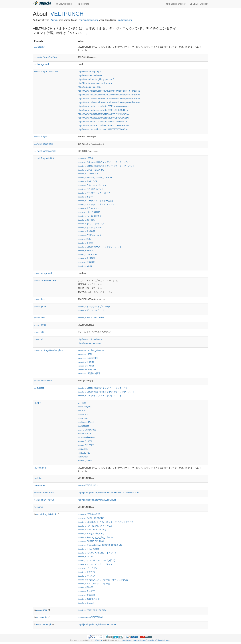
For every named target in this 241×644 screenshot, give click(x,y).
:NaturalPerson (86, 437)
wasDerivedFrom (44, 493)
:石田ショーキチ (90, 235)
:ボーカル (87, 220)
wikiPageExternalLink (46, 72)
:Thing (82, 403)
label (40, 318)
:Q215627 (86, 445)
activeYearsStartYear (46, 57)
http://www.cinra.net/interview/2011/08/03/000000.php (104, 129)
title (39, 332)
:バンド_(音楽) (89, 212)
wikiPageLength (43, 144)
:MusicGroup (87, 430)
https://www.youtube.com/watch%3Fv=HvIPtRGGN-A (103, 114)
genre (40, 306)
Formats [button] (85, 4)
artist (42, 610)
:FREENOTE (88, 174)
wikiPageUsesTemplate (48, 350)
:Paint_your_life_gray (92, 185)
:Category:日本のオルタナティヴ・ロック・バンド (106, 166)
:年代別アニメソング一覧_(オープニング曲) (103, 580)
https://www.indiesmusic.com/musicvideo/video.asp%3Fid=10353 (109, 91)
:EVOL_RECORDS (91, 170)
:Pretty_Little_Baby (91, 533)
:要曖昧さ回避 (89, 373)
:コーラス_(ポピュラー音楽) (95, 201)
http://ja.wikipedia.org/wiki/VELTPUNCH (97, 500)
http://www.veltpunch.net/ (90, 75)
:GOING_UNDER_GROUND (96, 177)
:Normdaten (88, 358)
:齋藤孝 (85, 243)
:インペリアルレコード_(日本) (96, 560)
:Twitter (86, 366)
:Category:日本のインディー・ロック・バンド (104, 162)
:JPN (85, 354)
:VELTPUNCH (88, 485)
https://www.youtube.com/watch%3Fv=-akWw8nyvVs (103, 106)
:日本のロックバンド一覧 (94, 584)
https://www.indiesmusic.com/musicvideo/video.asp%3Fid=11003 (109, 102)
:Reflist (86, 362)
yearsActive (43, 381)
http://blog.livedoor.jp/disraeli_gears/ (95, 83)
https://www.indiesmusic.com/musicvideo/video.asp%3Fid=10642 (109, 99)
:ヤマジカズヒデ (90, 227)
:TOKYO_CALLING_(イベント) (97, 553)
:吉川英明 (87, 258)
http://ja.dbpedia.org (88, 20)
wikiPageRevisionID (45, 151)
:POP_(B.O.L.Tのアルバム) (95, 526)
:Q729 (84, 453)
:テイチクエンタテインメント (96, 204)
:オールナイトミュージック (95, 564)
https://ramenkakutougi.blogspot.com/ (96, 79)
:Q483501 (86, 461)
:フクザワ (87, 572)
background (41, 64)
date (39, 299)
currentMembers (45, 280)
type (37, 403)
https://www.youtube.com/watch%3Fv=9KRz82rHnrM (103, 110)
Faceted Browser (176, 4)
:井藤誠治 (87, 262)
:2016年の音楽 (89, 599)
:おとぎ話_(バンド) (91, 189)
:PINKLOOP (88, 181)
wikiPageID (41, 137)
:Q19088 (85, 441)
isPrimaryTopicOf (44, 500)
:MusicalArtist (86, 422)
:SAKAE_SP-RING (91, 541)
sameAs (40, 485)
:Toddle (85, 557)
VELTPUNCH (67, 14)
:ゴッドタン (88, 568)
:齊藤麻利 (87, 595)
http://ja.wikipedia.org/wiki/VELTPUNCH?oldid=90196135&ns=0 (108, 493)
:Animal (83, 418)
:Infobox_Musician (91, 350)
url (39, 339)
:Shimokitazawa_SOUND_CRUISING (100, 545)
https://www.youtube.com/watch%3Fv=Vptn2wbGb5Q (103, 118)
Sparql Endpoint (199, 4)
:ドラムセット (89, 208)
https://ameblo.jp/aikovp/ (90, 87)
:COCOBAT (87, 254)
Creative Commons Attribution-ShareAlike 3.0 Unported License (147, 640)
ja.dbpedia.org (125, 20)
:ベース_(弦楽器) (90, 216)
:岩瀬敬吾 (87, 231)
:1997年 (86, 158)
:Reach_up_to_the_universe (95, 537)
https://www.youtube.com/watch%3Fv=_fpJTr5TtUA (102, 122)
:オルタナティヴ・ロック (94, 193)
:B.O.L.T (86, 603)
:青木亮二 (87, 591)
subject (39, 388)
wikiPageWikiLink (44, 158)
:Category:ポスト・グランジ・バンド (100, 247)
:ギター (85, 197)
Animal (54, 20)
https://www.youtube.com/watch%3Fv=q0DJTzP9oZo (103, 125)
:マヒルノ (87, 576)
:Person (83, 414)
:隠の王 (85, 239)
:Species (83, 426)
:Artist (82, 411)
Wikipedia (99, 640)
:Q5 (83, 449)
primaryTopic (44, 624)
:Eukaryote (85, 407)
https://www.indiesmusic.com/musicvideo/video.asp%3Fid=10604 (109, 95)
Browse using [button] (65, 4)
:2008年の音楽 (89, 514)
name (40, 325)
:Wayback (87, 370)
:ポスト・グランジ (91, 224)
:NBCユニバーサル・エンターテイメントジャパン (106, 522)
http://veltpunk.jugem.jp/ (89, 72)
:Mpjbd (85, 266)
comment (40, 468)
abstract (40, 47)
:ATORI (85, 251)
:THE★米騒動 (89, 549)
